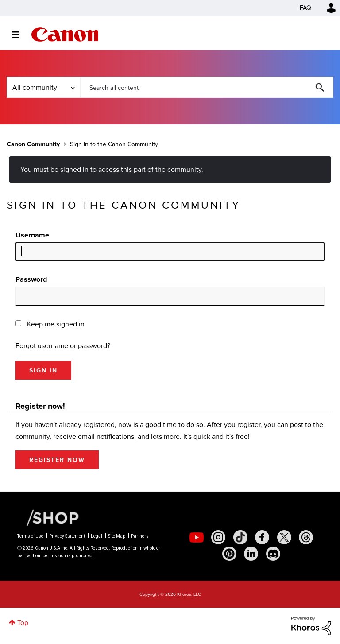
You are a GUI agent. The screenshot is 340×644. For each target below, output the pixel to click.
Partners (140, 536)
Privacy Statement (67, 536)
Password (31, 279)
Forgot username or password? (63, 346)
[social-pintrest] (229, 554)
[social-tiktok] (240, 537)
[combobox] (207, 87)
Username (32, 235)
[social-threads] (306, 537)
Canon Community (65, 35)
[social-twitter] (284, 537)
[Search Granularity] (43, 87)
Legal (97, 536)
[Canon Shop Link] (48, 517)
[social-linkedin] (251, 554)
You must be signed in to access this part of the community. (112, 169)
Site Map (117, 536)
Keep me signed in (56, 324)
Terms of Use (30, 536)
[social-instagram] (218, 537)
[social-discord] (273, 554)
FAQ (305, 8)
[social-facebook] (262, 537)
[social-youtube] (197, 537)
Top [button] (23, 623)
